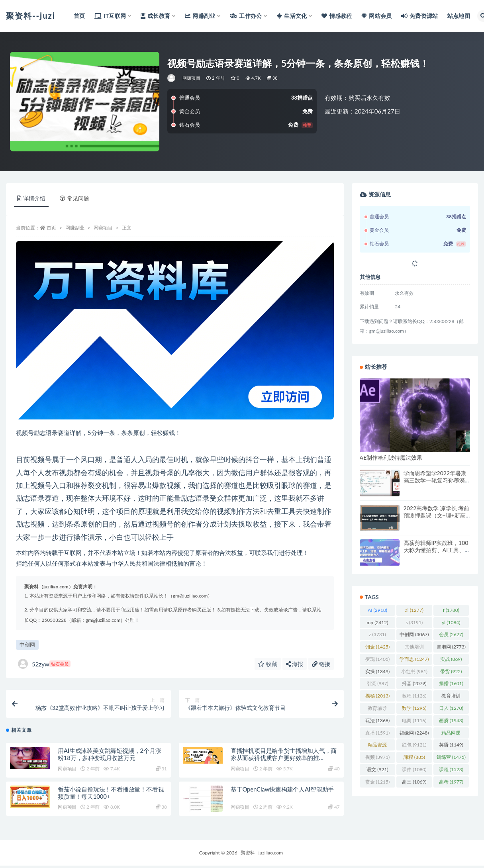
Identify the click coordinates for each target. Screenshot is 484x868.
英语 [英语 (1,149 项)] (451, 745)
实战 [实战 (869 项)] (451, 659)
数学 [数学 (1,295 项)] (414, 708)
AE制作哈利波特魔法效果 (391, 458)
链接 (321, 664)
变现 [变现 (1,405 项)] (377, 659)
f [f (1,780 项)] (451, 610)
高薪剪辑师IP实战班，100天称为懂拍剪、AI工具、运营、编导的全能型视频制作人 (436, 554)
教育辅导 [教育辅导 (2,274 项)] (377, 709)
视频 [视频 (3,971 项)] (377, 757)
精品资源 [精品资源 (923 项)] (377, 746)
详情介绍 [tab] (31, 198)
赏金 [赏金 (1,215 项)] (377, 782)
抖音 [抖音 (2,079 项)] (414, 683)
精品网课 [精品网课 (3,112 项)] (451, 734)
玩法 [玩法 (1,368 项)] (377, 720)
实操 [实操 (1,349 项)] (377, 671)
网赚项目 (191, 78)
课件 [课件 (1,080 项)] (414, 769)
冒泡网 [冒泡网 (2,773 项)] (451, 647)
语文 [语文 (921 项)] (377, 769)
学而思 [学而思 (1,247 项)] (414, 659)
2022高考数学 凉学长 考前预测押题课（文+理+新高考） (437, 515)
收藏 (268, 664)
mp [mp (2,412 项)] (377, 622)
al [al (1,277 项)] (414, 610)
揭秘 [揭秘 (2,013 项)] (377, 696)
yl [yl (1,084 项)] (451, 622)
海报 (295, 664)
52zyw (44, 664)
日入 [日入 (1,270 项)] (451, 708)
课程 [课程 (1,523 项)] (451, 769)
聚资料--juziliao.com (262, 855)
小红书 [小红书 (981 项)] (414, 671)
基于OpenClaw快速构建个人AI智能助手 (282, 792)
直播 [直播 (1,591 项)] (377, 733)
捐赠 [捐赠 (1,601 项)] (451, 683)
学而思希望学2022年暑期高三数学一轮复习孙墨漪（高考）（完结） (435, 480)
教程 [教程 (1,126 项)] (414, 696)
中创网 (27, 645)
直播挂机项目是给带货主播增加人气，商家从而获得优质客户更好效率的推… (284, 756)
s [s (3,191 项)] (414, 622)
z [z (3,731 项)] (377, 634)
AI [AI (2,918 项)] (377, 610)
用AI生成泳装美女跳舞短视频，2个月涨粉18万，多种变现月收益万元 (109, 756)
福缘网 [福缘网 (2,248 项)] (414, 733)
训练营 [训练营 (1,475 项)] (451, 757)
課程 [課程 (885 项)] (414, 757)
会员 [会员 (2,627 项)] (451, 634)
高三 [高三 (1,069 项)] (414, 782)
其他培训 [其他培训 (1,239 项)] (414, 648)
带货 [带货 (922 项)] (451, 671)
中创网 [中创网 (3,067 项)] (414, 634)
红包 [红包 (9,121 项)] (414, 745)
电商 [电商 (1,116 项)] (414, 720)
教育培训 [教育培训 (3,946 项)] (451, 697)
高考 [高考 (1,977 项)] (451, 782)
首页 (51, 228)
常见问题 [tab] (74, 198)
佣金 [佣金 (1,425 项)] (377, 647)
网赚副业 (75, 228)
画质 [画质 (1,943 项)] (451, 720)
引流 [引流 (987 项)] (377, 683)
